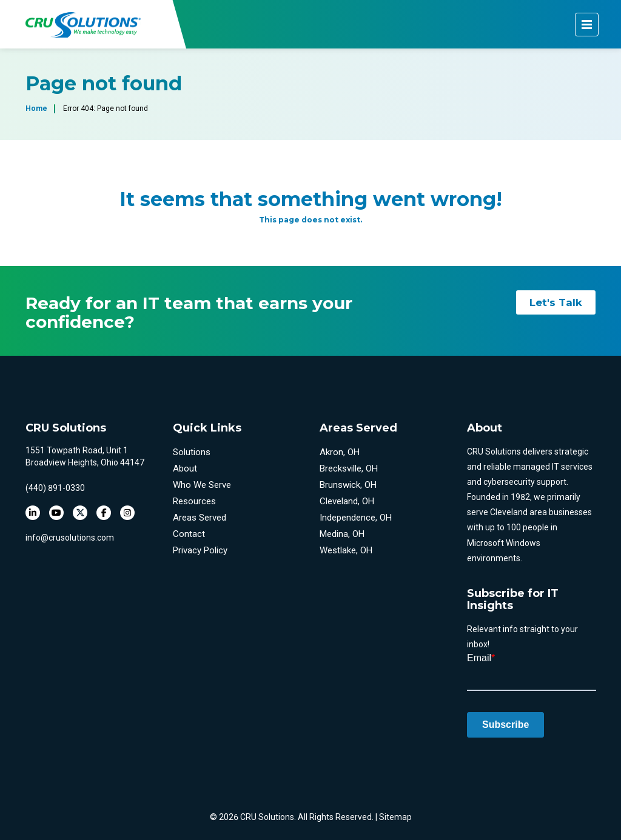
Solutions (192, 452)
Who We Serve (202, 485)
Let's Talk (556, 302)
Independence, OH (356, 518)
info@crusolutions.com (70, 538)
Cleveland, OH (347, 501)
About (185, 468)
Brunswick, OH (348, 485)
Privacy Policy (200, 550)
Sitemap (395, 817)
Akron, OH (340, 452)
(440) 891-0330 (55, 488)
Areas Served (200, 518)
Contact (189, 534)
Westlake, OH (346, 550)
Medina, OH (342, 534)
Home (36, 108)
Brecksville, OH (349, 468)
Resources (194, 501)
